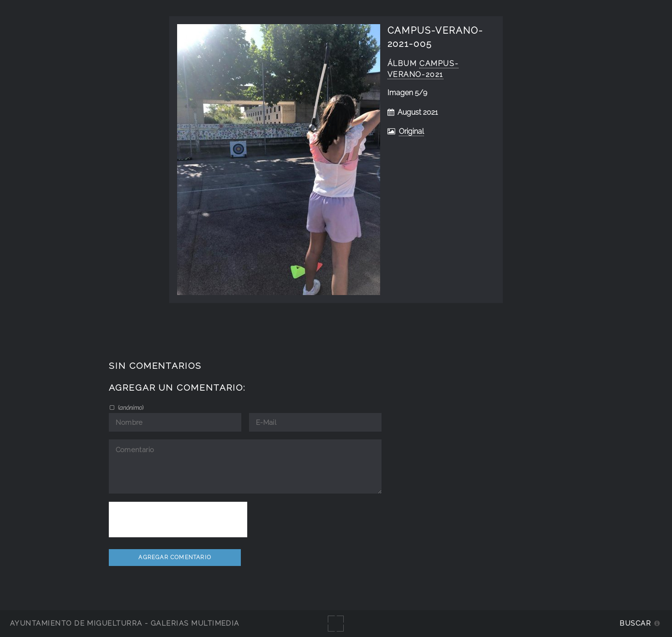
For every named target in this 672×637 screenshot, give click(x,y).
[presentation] (178, 520)
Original (411, 131)
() (130, 408)
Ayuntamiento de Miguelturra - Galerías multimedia (125, 623)
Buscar (635, 623)
